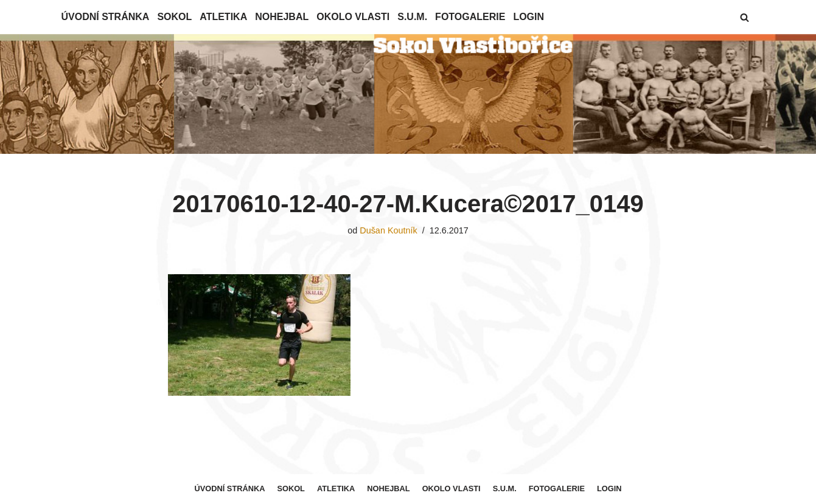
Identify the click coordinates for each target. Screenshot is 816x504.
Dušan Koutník (388, 230)
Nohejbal (282, 17)
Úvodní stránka (106, 17)
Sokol (174, 17)
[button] (745, 17)
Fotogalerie (470, 17)
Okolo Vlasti (353, 17)
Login (528, 17)
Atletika (223, 17)
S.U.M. (412, 17)
